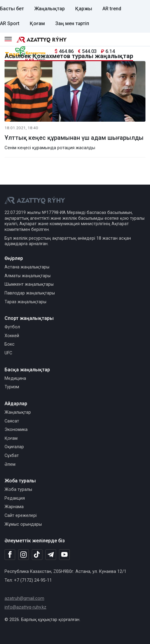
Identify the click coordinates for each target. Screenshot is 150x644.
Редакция (15, 498)
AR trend (112, 9)
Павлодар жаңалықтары (30, 293)
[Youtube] (64, 555)
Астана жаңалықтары (27, 267)
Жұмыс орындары (23, 524)
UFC (8, 353)
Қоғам (37, 23)
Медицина (15, 378)
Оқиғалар (14, 447)
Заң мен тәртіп (72, 23)
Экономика (16, 430)
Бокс (10, 344)
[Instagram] (23, 555)
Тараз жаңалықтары (25, 302)
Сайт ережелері (21, 516)
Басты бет (12, 9)
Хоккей (12, 336)
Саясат (12, 421)
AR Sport (10, 23)
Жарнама (14, 507)
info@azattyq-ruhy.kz (25, 607)
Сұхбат (12, 456)
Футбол (12, 327)
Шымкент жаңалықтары (29, 284)
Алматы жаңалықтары (28, 276)
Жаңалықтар (50, 9)
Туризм (12, 387)
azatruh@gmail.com (24, 598)
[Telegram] (51, 555)
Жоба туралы (18, 490)
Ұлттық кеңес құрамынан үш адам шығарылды (74, 138)
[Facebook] (10, 554)
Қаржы (84, 9)
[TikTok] (37, 554)
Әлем (10, 464)
